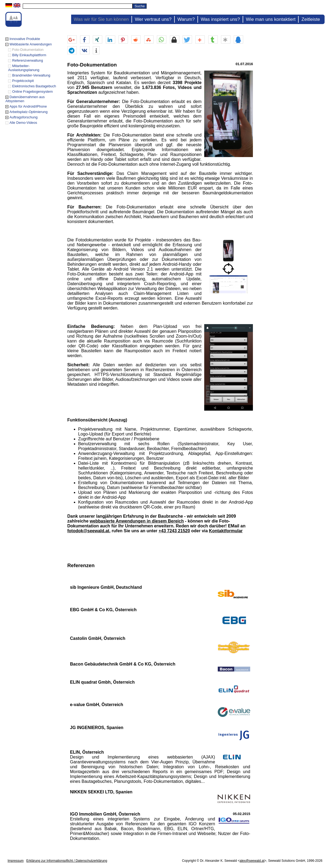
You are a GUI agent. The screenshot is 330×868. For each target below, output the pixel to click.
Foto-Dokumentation (28, 50)
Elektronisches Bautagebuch (34, 86)
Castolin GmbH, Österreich (98, 638)
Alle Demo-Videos (23, 123)
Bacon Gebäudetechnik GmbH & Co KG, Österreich (123, 664)
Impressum (16, 861)
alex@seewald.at (252, 861)
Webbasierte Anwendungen (31, 44)
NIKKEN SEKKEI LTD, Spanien (101, 792)
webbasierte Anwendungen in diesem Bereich (137, 521)
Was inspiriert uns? (220, 19)
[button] (72, 40)
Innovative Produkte (25, 39)
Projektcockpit (23, 81)
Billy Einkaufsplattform (29, 55)
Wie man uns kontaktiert (271, 19)
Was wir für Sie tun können (101, 19)
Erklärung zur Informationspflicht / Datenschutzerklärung (67, 861)
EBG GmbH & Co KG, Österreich (103, 610)
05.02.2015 (242, 814)
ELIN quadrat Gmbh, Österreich (102, 682)
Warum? (186, 19)
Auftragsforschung (24, 117)
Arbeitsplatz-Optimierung (29, 112)
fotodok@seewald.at (88, 531)
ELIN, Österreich (87, 752)
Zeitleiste (311, 19)
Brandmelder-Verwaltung (31, 75)
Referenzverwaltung (28, 60)
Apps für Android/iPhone (28, 106)
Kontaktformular (226, 531)
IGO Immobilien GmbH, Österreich (105, 814)
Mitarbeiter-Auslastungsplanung (24, 68)
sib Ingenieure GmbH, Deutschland (106, 587)
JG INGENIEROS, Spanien (97, 728)
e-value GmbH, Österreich (97, 705)
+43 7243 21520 (174, 531)
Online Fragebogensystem (32, 92)
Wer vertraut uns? (153, 19)
